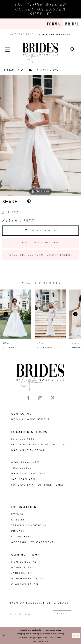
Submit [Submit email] (62, 613)
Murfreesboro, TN (28, 579)
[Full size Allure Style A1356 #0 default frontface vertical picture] (40, 136)
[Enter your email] (41, 614)
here (46, 641)
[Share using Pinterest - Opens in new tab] (29, 202)
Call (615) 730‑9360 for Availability (42, 255)
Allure (28, 70)
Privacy (18, 531)
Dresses (18, 520)
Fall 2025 (49, 70)
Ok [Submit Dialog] (76, 636)
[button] (7, 49)
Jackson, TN (22, 573)
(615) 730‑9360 (23, 439)
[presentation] (16, 314)
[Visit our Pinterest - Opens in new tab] (52, 398)
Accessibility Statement (32, 542)
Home (10, 70)
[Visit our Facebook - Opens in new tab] (28, 398)
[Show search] (73, 49)
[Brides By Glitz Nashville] (40, 53)
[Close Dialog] (4, 636)
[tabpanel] (40, 136)
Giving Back (22, 537)
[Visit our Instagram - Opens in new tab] (40, 398)
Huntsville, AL (24, 562)
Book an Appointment (41, 243)
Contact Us (21, 414)
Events (17, 514)
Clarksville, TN (25, 584)
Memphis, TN (22, 567)
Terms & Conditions (29, 525)
